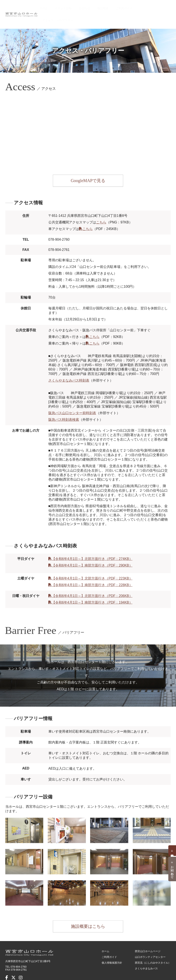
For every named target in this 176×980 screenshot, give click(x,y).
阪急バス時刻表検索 (64, 406)
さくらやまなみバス (146, 952)
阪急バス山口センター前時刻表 (72, 399)
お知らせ (92, 6)
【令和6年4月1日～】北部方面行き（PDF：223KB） (92, 565)
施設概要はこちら (88, 913)
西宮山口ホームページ (148, 935)
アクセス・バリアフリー (154, 6)
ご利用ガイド (126, 6)
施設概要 (108, 6)
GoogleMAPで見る (88, 170)
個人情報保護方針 (112, 946)
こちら (101, 209)
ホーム (58, 6)
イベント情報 (74, 6)
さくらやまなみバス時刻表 (69, 367)
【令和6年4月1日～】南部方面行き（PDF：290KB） (92, 552)
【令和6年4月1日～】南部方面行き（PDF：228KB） (92, 571)
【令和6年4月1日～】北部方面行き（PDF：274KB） (92, 545)
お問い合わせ (172, 870)
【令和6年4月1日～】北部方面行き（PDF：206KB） (92, 582)
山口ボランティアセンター (150, 941)
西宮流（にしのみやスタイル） (153, 946)
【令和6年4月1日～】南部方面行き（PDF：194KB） (92, 589)
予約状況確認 (172, 851)
